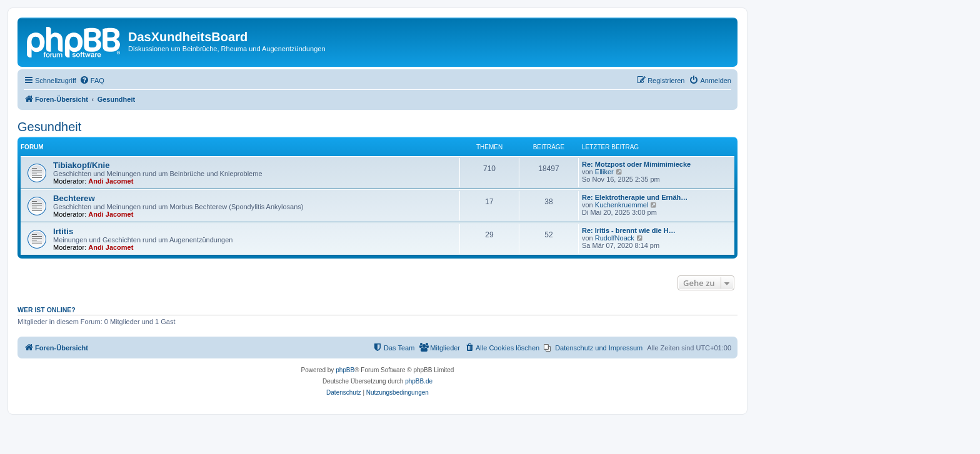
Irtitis (63, 231)
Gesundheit (49, 127)
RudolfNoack (615, 238)
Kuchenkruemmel (622, 205)
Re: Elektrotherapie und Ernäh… (635, 197)
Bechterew (74, 198)
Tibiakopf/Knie (82, 165)
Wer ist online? (47, 310)
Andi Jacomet (111, 181)
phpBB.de (419, 381)
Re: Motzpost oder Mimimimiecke (636, 164)
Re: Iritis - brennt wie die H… (629, 230)
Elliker (604, 172)
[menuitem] (92, 81)
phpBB (345, 370)
